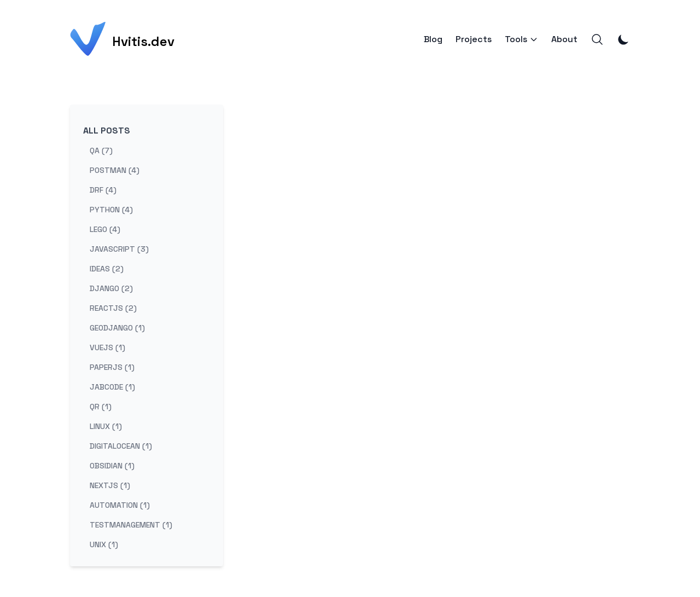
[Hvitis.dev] (122, 39)
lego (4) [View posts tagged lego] (105, 229)
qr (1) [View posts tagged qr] (101, 407)
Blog (433, 39)
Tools (521, 39)
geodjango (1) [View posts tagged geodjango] (117, 328)
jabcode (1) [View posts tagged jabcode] (112, 387)
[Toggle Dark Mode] (623, 39)
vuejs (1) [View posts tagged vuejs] (107, 347)
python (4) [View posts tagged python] (111, 210)
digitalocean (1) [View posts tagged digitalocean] (121, 446)
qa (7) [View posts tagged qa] (101, 150)
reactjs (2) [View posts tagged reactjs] (113, 308)
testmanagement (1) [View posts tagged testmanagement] (131, 525)
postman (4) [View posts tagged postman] (115, 170)
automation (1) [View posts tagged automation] (120, 505)
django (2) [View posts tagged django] (111, 288)
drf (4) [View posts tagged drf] (103, 190)
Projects (474, 39)
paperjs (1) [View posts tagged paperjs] (112, 367)
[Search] (597, 39)
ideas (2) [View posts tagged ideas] (107, 269)
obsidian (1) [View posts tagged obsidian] (112, 466)
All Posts (107, 131)
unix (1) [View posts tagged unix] (104, 544)
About (564, 39)
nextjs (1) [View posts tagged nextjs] (110, 485)
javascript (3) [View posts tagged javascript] (119, 249)
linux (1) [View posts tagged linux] (106, 426)
